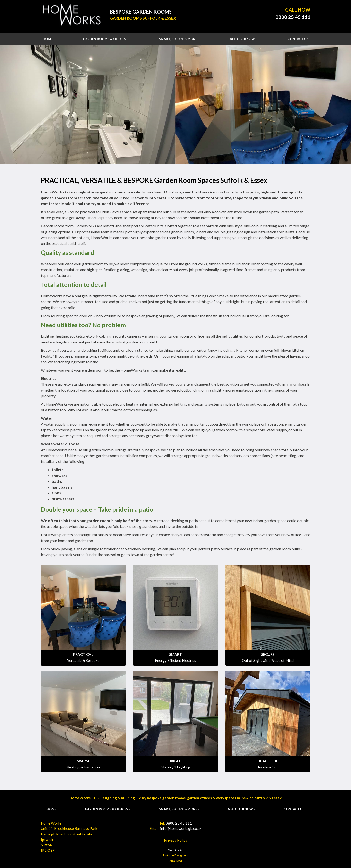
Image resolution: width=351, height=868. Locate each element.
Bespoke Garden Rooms (141, 12)
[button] (106, 39)
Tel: (175, 823)
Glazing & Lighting (175, 767)
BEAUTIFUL (268, 761)
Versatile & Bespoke (83, 660)
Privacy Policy (176, 840)
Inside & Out (268, 767)
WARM (83, 761)
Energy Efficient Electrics (175, 660)
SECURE (268, 654)
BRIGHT (175, 761)
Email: (175, 828)
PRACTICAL (83, 654)
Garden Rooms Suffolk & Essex (143, 18)
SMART (175, 654)
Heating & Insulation (83, 767)
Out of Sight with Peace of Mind (268, 660)
